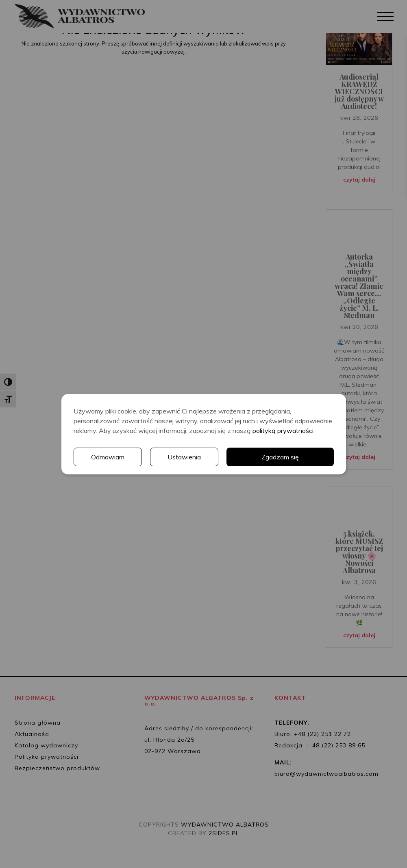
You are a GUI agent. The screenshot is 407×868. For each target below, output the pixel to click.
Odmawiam (108, 457)
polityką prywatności (283, 431)
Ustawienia (184, 457)
